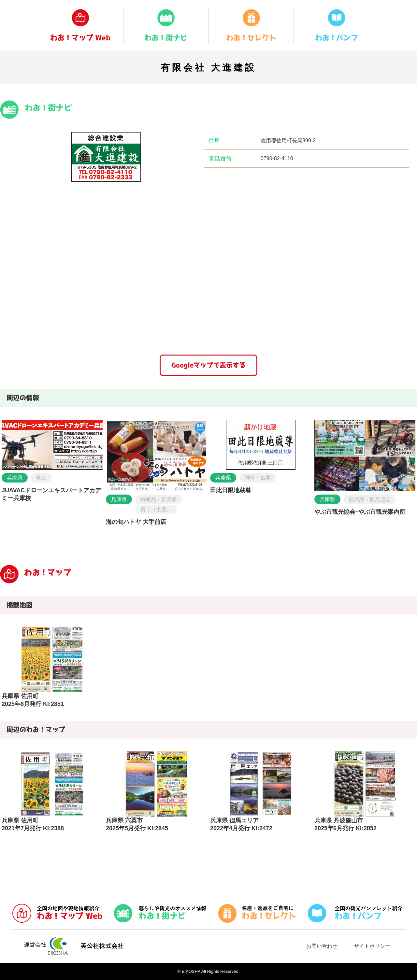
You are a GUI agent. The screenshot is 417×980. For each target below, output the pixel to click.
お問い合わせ (322, 946)
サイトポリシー (372, 946)
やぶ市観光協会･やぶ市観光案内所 (360, 512)
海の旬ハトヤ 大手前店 (136, 522)
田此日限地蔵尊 (231, 490)
